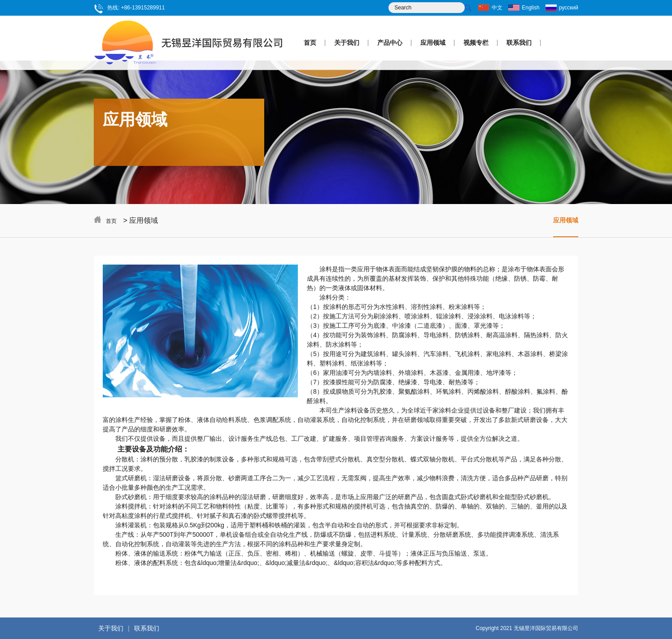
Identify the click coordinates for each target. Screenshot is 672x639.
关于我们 (347, 43)
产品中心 (390, 43)
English (530, 8)
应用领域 (433, 43)
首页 (310, 43)
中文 (497, 8)
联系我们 (519, 43)
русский (569, 8)
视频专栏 (476, 43)
